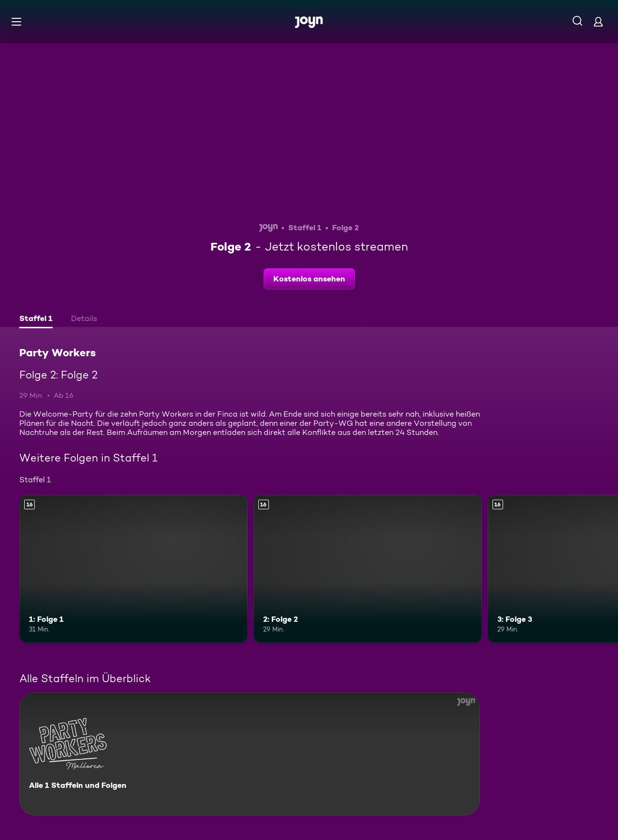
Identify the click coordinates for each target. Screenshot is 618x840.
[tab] (36, 320)
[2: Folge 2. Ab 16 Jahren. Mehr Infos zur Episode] (368, 569)
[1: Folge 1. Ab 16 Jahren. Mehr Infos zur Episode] (133, 569)
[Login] (598, 21)
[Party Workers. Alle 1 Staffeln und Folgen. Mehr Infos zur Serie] (250, 754)
